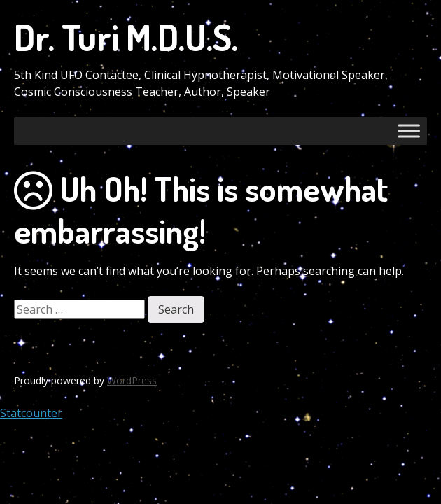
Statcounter (31, 413)
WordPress (132, 380)
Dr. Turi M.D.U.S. (126, 37)
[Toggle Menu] (409, 131)
